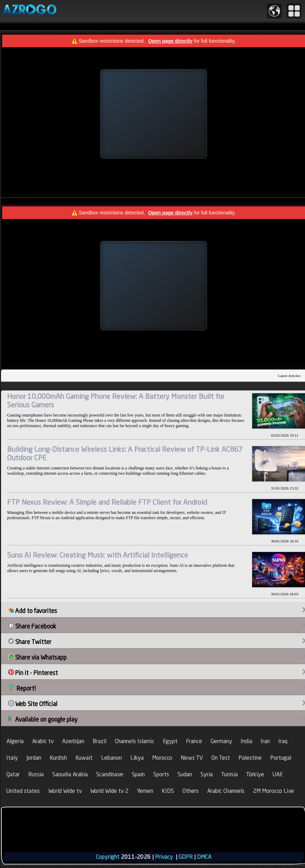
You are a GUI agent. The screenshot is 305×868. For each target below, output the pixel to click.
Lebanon (111, 758)
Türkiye (255, 774)
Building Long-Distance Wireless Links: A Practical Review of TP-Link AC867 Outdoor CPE (125, 453)
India (246, 741)
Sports (161, 774)
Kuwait (84, 758)
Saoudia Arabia (70, 774)
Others (191, 791)
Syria (207, 774)
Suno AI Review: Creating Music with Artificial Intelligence (98, 555)
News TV (192, 758)
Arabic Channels (226, 791)
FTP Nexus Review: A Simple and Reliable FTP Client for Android (107, 502)
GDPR (186, 857)
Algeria (15, 741)
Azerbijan (73, 741)
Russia (36, 774)
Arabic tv (43, 741)
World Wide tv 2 (109, 791)
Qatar (13, 774)
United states (23, 791)
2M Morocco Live (273, 791)
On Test (221, 758)
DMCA (204, 857)
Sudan (185, 774)
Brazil (99, 741)
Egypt (170, 741)
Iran (265, 741)
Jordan (34, 758)
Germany (221, 741)
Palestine (250, 758)
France (194, 741)
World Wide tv (65, 791)
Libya (137, 758)
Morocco (162, 758)
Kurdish (58, 758)
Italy (12, 758)
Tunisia (229, 774)
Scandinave (110, 774)
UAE (278, 774)
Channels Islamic (135, 741)
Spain (138, 774)
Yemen (145, 791)
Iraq (283, 741)
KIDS (168, 791)
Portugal (281, 758)
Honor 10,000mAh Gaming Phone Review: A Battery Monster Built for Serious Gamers (116, 400)
